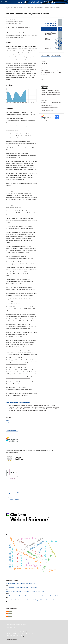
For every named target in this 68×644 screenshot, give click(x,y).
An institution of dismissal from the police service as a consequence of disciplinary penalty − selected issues (33, 596)
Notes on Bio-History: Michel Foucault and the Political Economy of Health (25, 592)
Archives (13, 7)
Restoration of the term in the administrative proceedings (20, 583)
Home (7, 7)
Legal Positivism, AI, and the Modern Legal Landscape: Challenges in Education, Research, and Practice (32, 600)
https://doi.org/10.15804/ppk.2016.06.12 (16, 364)
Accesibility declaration (12, 640)
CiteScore (17, 493)
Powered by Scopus (15, 499)
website (26, 632)
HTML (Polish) (56, 55)
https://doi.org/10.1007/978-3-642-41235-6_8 (25, 199)
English (8, 420)
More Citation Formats (47, 110)
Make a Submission (12, 430)
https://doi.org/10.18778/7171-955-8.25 (16, 346)
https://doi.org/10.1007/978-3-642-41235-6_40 (18, 378)
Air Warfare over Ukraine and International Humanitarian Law (22, 588)
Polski (7, 423)
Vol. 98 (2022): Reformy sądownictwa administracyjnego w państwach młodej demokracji (38, 7)
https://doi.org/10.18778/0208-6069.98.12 (19, 28)
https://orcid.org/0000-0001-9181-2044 (13, 23)
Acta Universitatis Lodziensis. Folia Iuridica (37, 2)
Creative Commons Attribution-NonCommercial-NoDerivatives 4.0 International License (50, 93)
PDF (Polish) (46, 55)
